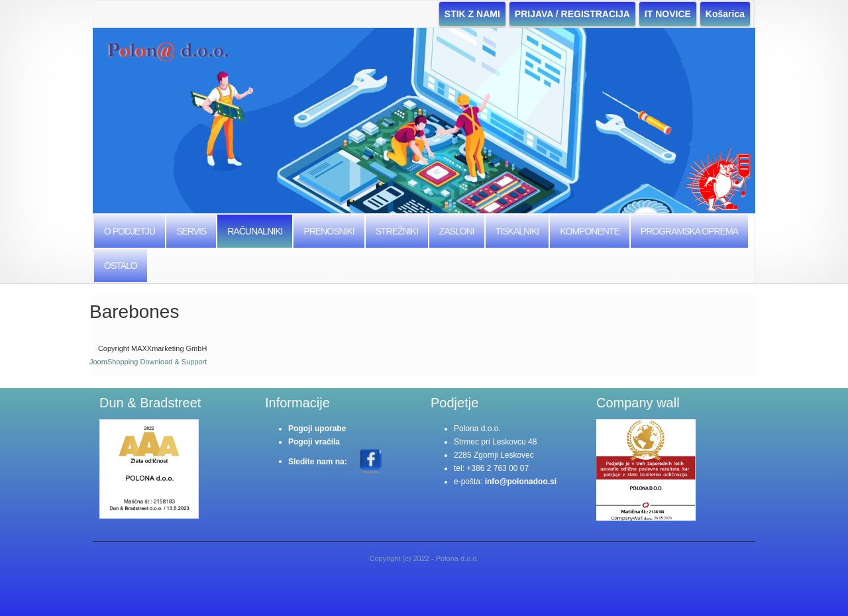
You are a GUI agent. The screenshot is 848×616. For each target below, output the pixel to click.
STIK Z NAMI (472, 14)
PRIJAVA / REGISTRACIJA (572, 14)
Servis (191, 231)
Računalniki (255, 231)
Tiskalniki (517, 231)
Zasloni (457, 231)
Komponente (590, 231)
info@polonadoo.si (521, 482)
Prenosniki (329, 231)
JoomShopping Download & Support (148, 362)
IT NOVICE (668, 14)
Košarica (725, 14)
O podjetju (130, 231)
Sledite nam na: (319, 461)
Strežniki (397, 231)
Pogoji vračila (314, 442)
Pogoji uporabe (317, 429)
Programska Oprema (689, 231)
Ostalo (121, 266)
